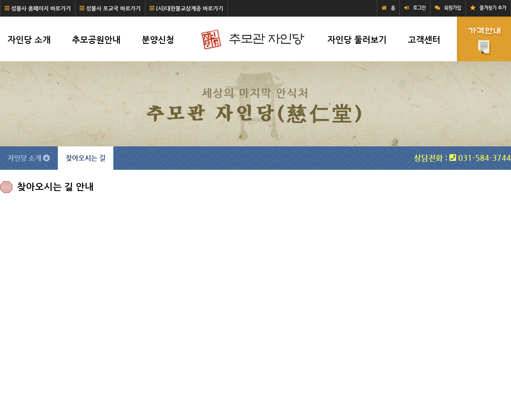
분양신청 (158, 40)
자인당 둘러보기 (357, 40)
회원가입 (453, 8)
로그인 (419, 8)
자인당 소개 (29, 40)
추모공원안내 (96, 40)
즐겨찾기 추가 (493, 8)
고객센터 (424, 40)
